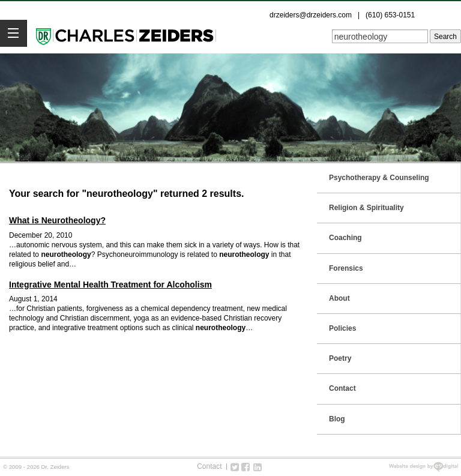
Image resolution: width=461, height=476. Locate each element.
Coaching (345, 238)
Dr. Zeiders (126, 35)
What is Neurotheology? (57, 220)
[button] (14, 33)
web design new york (423, 467)
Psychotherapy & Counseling (379, 178)
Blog (337, 419)
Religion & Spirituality (366, 208)
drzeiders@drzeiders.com (311, 15)
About (339, 298)
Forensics (346, 268)
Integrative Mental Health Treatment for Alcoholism (110, 285)
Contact (342, 388)
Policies (342, 328)
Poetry (340, 358)
